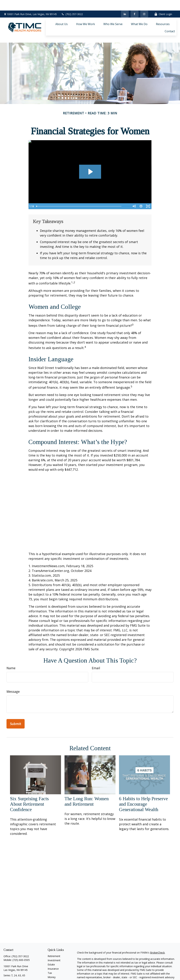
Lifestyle (52, 966)
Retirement (54, 940)
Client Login (163, 4)
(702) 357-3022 (72, 4)
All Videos (53, 974)
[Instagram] (18, 971)
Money (52, 961)
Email (96, 652)
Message (13, 676)
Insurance (53, 953)
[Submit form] (16, 708)
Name (11, 652)
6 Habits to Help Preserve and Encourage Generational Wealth (143, 788)
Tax (50, 957)
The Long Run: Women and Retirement (87, 786)
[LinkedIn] (125, 4)
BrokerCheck (157, 937)
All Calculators (56, 978)
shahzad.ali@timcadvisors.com (21, 966)
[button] (62, 13)
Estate (51, 949)
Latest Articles (56, 970)
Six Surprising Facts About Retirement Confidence (29, 788)
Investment (54, 944)
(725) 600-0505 (21, 944)
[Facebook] (135, 4)
